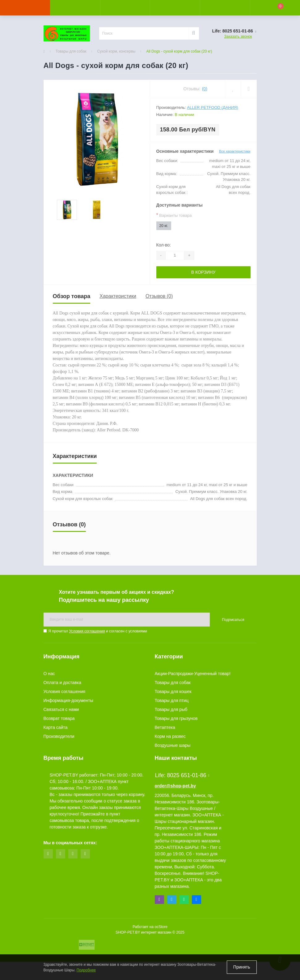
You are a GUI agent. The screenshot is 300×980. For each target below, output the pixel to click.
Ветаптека (165, 727)
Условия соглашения (87, 631)
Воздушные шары (173, 745)
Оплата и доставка (62, 683)
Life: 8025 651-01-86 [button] (182, 775)
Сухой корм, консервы (116, 51)
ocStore (161, 927)
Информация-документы (68, 700)
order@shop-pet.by (175, 786)
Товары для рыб (171, 709)
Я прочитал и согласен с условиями (98, 631)
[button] (125, 8)
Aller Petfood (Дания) (213, 107)
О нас (49, 674)
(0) (205, 89)
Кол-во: (164, 245)
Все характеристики (235, 151)
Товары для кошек (173, 691)
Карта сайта (56, 727)
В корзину (203, 272)
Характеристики (118, 296)
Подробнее (86, 970)
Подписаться (233, 620)
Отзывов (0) (159, 296)
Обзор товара (72, 296)
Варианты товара (174, 215)
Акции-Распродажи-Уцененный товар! (193, 674)
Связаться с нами (61, 709)
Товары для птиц (172, 700)
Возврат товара (59, 718)
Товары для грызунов (176, 718)
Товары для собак (71, 51)
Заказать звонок (238, 36)
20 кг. (164, 226)
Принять (242, 967)
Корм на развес (170, 736)
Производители (59, 736)
